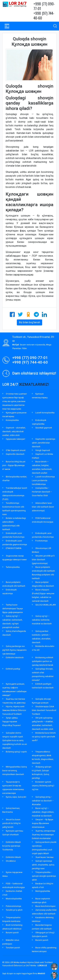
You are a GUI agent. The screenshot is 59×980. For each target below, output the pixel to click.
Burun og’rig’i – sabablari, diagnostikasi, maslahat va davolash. (43, 812)
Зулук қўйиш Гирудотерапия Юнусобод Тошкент (12, 722)
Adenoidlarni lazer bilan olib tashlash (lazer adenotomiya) (43, 507)
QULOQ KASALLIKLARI (46, 605)
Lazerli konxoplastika (45, 413)
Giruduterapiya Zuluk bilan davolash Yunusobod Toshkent (44, 710)
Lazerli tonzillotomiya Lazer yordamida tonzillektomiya (43, 480)
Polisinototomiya (13, 906)
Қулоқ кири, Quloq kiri (16, 797)
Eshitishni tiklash (13, 857)
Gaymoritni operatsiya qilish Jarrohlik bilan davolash (44, 443)
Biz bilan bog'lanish (29, 322)
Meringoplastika (43, 891)
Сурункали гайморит (16, 439)
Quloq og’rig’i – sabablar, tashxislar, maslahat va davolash (42, 620)
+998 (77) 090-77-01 (44, 6)
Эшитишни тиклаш (44, 857)
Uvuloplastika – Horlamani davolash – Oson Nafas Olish (42, 492)
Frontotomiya (41, 541)
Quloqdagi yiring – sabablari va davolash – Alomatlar (43, 801)
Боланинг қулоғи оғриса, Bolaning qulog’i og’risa (43, 786)
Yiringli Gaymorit (43, 450)
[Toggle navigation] (7, 26)
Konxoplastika (12, 420)
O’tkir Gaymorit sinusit (16, 450)
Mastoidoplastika (14, 899)
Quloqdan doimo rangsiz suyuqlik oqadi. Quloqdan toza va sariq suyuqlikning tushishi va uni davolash (15, 740)
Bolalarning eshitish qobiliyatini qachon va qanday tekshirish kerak (43, 661)
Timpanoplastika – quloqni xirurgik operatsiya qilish (44, 876)
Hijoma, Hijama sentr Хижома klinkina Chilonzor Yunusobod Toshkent (14, 710)
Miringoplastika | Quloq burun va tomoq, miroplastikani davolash (15, 771)
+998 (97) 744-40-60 (44, 15)
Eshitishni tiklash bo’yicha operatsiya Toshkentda (12, 846)
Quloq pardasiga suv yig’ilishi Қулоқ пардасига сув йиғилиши (14, 650)
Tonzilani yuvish (13, 948)
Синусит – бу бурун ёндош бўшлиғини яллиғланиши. (43, 823)
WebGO (41, 973)
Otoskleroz (11, 861)
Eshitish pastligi (13, 669)
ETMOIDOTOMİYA (14, 548)
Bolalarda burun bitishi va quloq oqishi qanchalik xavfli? (44, 737)
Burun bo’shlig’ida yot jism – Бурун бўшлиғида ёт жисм (14, 465)
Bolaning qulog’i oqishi (16, 752)
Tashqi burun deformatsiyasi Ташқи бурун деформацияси (13, 609)
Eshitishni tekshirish (15, 657)
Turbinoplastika (13, 567)
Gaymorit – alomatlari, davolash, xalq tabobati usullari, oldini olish (14, 431)
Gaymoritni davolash (15, 454)
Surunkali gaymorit (44, 428)
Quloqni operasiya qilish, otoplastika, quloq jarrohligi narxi (43, 865)
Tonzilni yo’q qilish (14, 910)
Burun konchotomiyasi (45, 906)
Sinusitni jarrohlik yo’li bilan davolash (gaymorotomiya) (43, 560)
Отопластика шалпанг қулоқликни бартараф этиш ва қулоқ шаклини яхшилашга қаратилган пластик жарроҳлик (15, 401)
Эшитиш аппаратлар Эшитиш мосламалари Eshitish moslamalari (44, 835)
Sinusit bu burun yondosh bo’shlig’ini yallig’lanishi (11, 823)
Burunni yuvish (12, 933)
